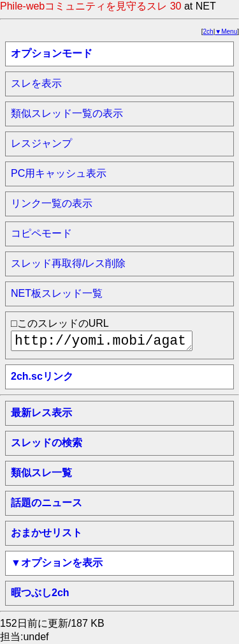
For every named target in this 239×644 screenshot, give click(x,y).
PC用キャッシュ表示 (59, 173)
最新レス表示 (41, 413)
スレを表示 (36, 83)
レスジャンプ (41, 143)
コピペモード (41, 233)
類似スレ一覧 (41, 473)
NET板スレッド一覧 (57, 293)
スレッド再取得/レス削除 (68, 263)
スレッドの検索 (47, 443)
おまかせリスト (47, 533)
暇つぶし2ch (40, 593)
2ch (208, 32)
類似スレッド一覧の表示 (67, 113)
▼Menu (226, 32)
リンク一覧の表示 (52, 203)
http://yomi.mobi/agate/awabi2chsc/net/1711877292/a (102, 341)
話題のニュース (47, 503)
